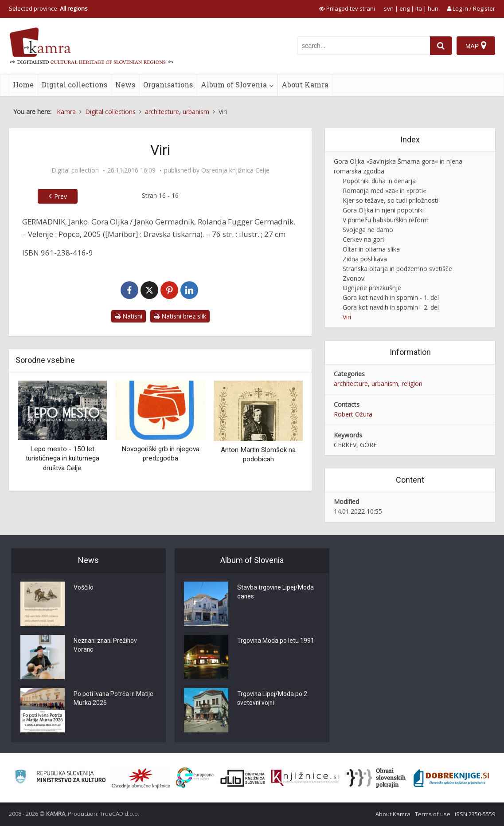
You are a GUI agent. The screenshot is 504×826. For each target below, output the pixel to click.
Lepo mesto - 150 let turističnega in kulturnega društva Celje (63, 458)
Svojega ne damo (368, 230)
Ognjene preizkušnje (372, 288)
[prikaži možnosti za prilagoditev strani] (347, 8)
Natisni (129, 316)
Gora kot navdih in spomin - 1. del (391, 297)
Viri (347, 317)
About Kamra (305, 85)
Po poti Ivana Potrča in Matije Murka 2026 (114, 699)
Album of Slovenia (234, 85)
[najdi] (441, 46)
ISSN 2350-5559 (475, 814)
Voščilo (84, 588)
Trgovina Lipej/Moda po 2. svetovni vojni (273, 699)
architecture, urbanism (366, 383)
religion (412, 383)
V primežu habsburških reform (386, 220)
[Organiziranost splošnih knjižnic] (141, 778)
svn (389, 8)
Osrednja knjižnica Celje (235, 170)
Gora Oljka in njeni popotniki (383, 210)
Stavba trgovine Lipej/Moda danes (276, 593)
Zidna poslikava (365, 259)
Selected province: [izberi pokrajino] (48, 8)
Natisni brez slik (180, 316)
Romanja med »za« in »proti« (384, 191)
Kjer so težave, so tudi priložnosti (391, 200)
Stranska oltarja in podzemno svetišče (397, 269)
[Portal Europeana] (195, 778)
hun (433, 8)
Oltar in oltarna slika (371, 249)
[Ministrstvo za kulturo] (60, 778)
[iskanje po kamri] (363, 46)
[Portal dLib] (243, 778)
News (125, 85)
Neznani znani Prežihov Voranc (106, 646)
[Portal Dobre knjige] (451, 778)
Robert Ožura (353, 414)
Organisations (168, 85)
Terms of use (433, 814)
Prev (61, 196)
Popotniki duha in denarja (379, 181)
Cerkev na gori (363, 239)
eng (404, 8)
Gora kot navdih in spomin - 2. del (391, 307)
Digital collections (74, 85)
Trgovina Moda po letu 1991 (276, 641)
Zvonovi (354, 278)
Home (23, 85)
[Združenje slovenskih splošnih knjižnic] (305, 778)
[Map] (476, 46)
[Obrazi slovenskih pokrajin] (376, 778)
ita (419, 8)
